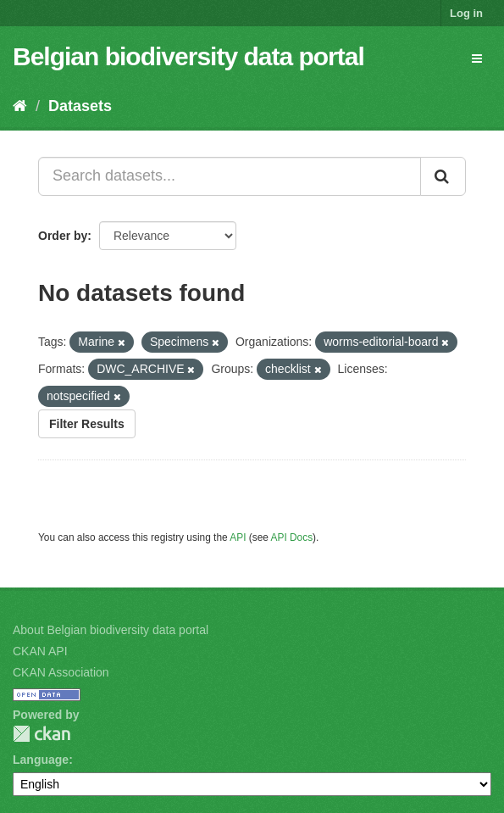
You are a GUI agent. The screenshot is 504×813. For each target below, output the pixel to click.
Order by (63, 236)
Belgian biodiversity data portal (188, 56)
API (238, 537)
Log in (466, 13)
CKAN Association (61, 672)
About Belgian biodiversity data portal (111, 630)
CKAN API (40, 651)
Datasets (80, 106)
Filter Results (87, 424)
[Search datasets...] (230, 176)
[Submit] (443, 176)
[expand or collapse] (477, 58)
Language (41, 760)
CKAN (42, 734)
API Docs (292, 537)
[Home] (20, 106)
